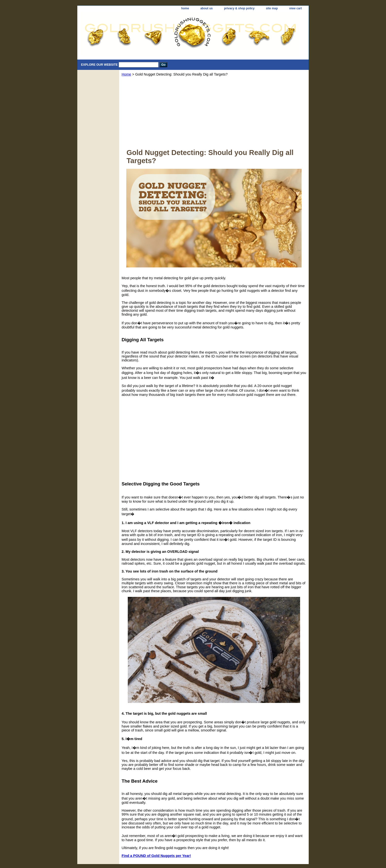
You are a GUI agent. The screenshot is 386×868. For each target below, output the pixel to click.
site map (272, 8)
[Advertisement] (214, 114)
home (185, 8)
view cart (296, 8)
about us (207, 8)
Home (126, 74)
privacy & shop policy (239, 8)
